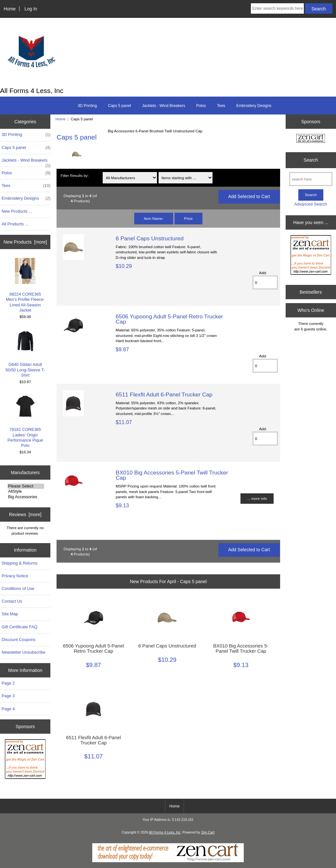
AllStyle (26, 491)
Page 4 (8, 709)
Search (311, 160)
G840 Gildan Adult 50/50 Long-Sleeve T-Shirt (25, 353)
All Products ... (15, 224)
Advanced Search (310, 204)
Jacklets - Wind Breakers (164, 106)
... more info (257, 498)
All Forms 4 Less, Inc (165, 832)
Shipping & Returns (19, 563)
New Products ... (17, 211)
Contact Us (12, 601)
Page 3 (8, 696)
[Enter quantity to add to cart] (265, 282)
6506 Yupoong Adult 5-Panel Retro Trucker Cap (169, 319)
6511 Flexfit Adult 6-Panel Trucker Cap (164, 394)
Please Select (26, 486)
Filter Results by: (75, 175)
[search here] (311, 179)
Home (10, 9)
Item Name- (154, 218)
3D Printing (87, 106)
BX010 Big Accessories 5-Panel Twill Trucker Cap (172, 475)
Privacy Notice (15, 576)
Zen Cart (208, 832)
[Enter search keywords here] (277, 8)
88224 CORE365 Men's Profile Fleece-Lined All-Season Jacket (25, 285)
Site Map (10, 614)
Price (188, 218)
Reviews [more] (25, 514)
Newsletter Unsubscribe (24, 652)
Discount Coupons (19, 640)
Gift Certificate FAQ (19, 627)
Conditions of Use (18, 588)
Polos (201, 106)
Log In (31, 9)
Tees (221, 106)
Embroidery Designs (254, 106)
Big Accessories (26, 497)
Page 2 (8, 683)
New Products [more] (25, 242)
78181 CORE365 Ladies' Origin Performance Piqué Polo (25, 421)
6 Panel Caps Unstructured (150, 238)
